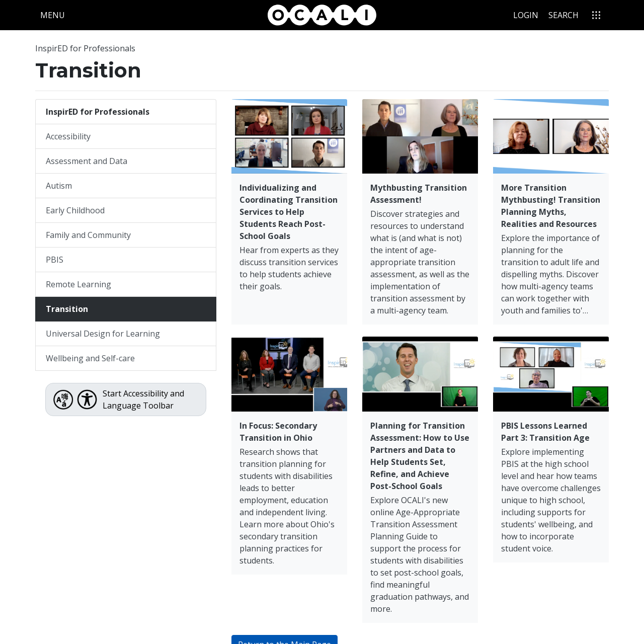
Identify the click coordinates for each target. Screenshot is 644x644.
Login (526, 15)
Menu (55, 15)
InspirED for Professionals (85, 48)
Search (563, 15)
